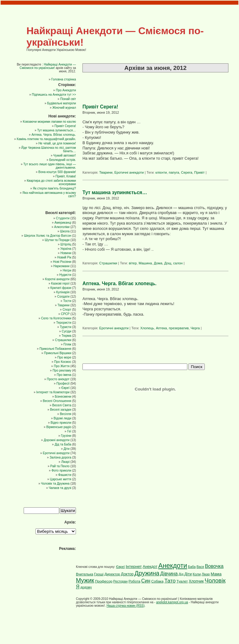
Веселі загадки (61, 410)
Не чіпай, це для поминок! (57, 143)
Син (146, 581)
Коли (197, 574)
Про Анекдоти (66, 90)
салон (178, 263)
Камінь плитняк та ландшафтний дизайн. (46, 139)
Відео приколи (61, 423)
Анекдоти (173, 566)
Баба (192, 567)
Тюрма (66, 336)
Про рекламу (62, 370)
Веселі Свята (62, 405)
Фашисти (65, 475)
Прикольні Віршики (58, 353)
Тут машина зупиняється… (115, 192)
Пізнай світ (68, 99)
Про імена (64, 375)
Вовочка (214, 566)
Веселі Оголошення (57, 401)
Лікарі (66, 462)
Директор (112, 574)
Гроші (99, 574)
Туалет (182, 581)
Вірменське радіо (59, 427)
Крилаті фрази (61, 288)
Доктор (127, 574)
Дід (181, 574)
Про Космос (63, 362)
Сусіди (66, 331)
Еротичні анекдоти (129, 172)
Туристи (66, 327)
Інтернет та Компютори (53, 392)
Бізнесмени (63, 397)
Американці (63, 223)
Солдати (63, 297)
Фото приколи (61, 470)
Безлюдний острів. (63, 160)
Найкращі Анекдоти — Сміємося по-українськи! (48, 66)
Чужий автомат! (65, 155)
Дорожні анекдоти (56, 440)
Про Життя (62, 366)
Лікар (206, 574)
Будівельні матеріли (61, 103)
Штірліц (66, 244)
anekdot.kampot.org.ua (172, 602)
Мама (216, 574)
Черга (195, 328)
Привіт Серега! (100, 107)
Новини (66, 253)
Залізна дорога (60, 457)
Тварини (106, 172)
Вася (200, 567)
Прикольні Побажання (55, 349)
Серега (187, 172)
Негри (67, 270)
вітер (133, 263)
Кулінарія (63, 292)
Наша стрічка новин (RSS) (125, 606)
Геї (69, 431)
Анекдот (150, 567)
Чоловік (215, 580)
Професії (63, 384)
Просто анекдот (58, 379)
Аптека (162, 328)
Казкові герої (60, 283)
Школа (65, 231)
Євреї (65, 388)
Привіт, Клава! (66, 176)
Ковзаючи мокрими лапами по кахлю (49, 122)
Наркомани (61, 266)
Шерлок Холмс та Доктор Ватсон (48, 236)
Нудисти (65, 275)
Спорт (67, 310)
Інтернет (134, 566)
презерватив (179, 328)
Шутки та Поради (57, 240)
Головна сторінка (64, 79)
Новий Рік (64, 257)
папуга (174, 172)
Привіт (199, 172)
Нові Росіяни (62, 262)
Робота (134, 581)
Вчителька (85, 574)
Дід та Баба (63, 444)
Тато (170, 581)
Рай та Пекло (60, 466)
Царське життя (61, 479)
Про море (64, 357)
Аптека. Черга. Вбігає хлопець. (119, 283)
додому (86, 587)
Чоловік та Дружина (55, 484)
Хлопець (147, 328)
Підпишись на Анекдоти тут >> (54, 95)
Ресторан (120, 581)
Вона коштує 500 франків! (57, 172)
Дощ (168, 263)
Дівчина (169, 574)
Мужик (85, 580)
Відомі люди (62, 418)
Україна (66, 249)
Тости (67, 301)
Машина (145, 263)
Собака (157, 581)
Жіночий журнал (64, 108)
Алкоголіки (62, 227)
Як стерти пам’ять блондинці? (54, 188)
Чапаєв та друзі (60, 488)
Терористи (64, 323)
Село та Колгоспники (56, 318)
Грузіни (66, 436)
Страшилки (108, 263)
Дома (158, 263)
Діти (66, 449)
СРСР (65, 314)
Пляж (67, 344)
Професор (104, 581)
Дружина (147, 573)
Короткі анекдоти (57, 279)
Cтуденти (63, 218)
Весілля (66, 414)
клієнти (161, 172)
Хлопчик (196, 581)
